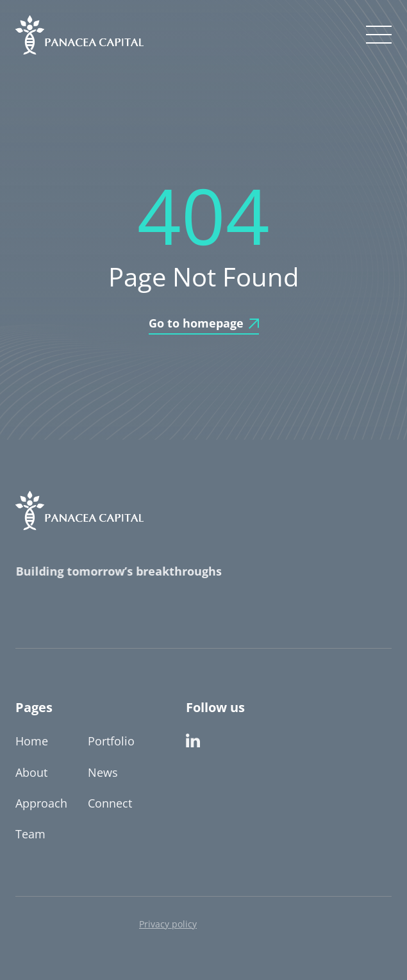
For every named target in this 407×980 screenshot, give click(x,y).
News (103, 772)
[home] (79, 35)
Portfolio (111, 741)
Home (32, 741)
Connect (110, 803)
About (31, 772)
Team (30, 834)
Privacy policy (168, 924)
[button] (376, 35)
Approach (41, 803)
